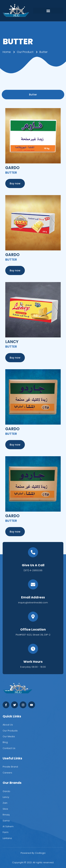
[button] (48, 11)
